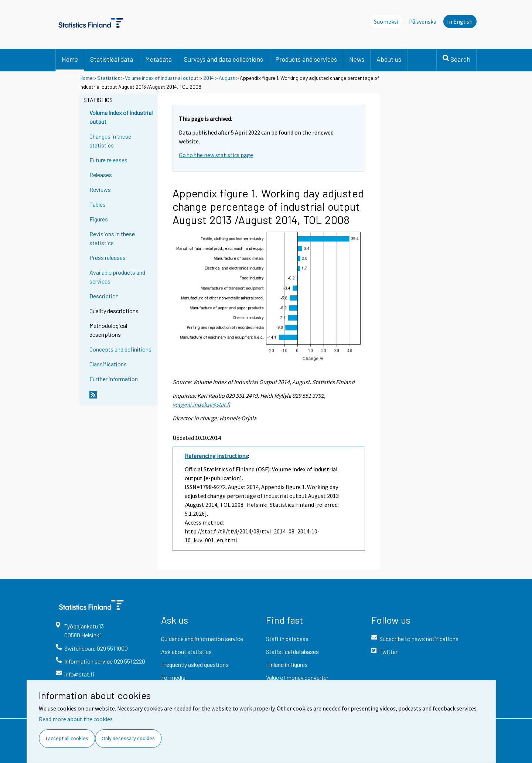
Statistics (109, 78)
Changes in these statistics (110, 141)
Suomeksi (386, 21)
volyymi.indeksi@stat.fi (201, 404)
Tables (98, 204)
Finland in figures (287, 664)
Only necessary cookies (128, 738)
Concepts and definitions (120, 349)
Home (70, 59)
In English (460, 21)
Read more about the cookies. (76, 719)
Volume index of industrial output (162, 78)
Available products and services (117, 277)
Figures (99, 219)
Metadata (158, 59)
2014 (209, 78)
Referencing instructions (216, 456)
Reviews (100, 189)
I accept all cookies (67, 738)
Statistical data (112, 59)
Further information (114, 379)
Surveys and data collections (224, 59)
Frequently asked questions (195, 664)
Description (104, 296)
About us (389, 59)
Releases (101, 175)
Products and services (306, 59)
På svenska (423, 21)
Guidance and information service (202, 639)
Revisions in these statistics (112, 238)
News (357, 59)
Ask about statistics (186, 652)
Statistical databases (292, 652)
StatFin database (287, 639)
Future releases (108, 160)
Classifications (108, 364)
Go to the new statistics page (216, 155)
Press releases (108, 257)
